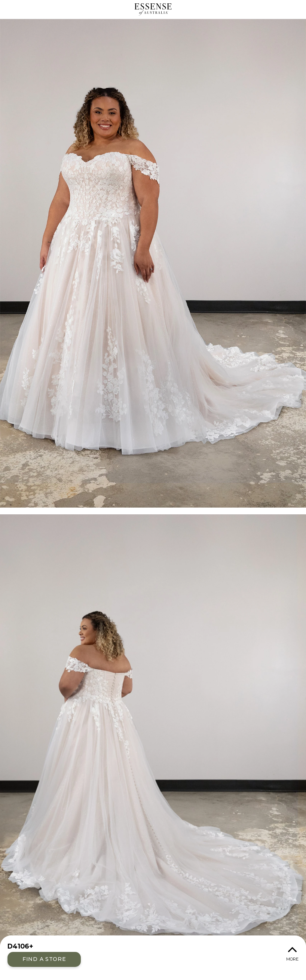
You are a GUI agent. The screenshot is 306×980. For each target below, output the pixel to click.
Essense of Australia (153, 9)
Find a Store (44, 959)
